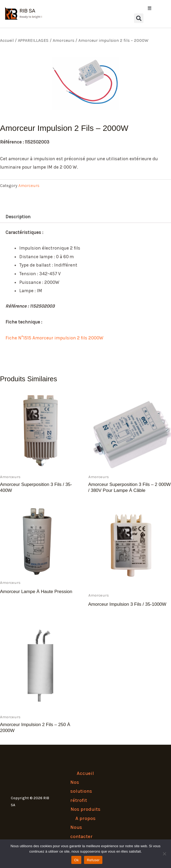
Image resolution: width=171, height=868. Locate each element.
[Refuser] (164, 854)
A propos (85, 818)
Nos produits (85, 809)
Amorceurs (63, 40)
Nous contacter (81, 832)
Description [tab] (18, 217)
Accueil (7, 40)
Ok (76, 860)
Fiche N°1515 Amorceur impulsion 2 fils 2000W (54, 338)
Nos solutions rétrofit (81, 791)
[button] (139, 8)
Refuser (93, 860)
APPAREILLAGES (33, 40)
